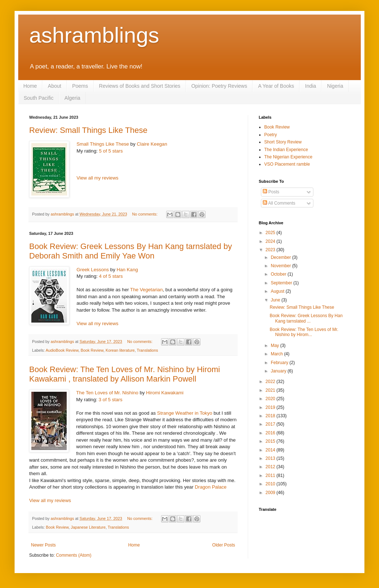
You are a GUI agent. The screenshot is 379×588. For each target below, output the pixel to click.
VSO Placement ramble (287, 164)
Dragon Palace (210, 487)
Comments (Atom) (73, 555)
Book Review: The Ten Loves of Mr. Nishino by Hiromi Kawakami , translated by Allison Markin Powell (125, 374)
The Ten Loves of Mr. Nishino (107, 393)
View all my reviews (97, 178)
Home (30, 86)
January (279, 371)
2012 (271, 467)
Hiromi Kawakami (165, 393)
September (282, 283)
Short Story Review (283, 142)
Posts (271, 192)
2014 (271, 450)
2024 (271, 241)
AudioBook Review (62, 350)
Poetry (271, 135)
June (276, 300)
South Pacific (39, 98)
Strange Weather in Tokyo (185, 413)
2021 (271, 390)
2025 (271, 233)
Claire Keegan (152, 144)
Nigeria (335, 86)
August (278, 291)
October (279, 274)
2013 (271, 458)
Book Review (92, 350)
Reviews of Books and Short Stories (140, 86)
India (310, 86)
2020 (271, 399)
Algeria (73, 98)
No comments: (146, 214)
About (54, 86)
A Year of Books (276, 86)
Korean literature (120, 350)
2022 (271, 382)
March (278, 354)
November (282, 266)
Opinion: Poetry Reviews (219, 86)
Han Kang (127, 270)
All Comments (279, 203)
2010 (271, 484)
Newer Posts (43, 545)
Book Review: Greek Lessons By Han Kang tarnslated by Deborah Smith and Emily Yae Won (130, 251)
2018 (271, 416)
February (280, 363)
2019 (271, 407)
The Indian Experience (286, 150)
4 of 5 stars (111, 276)
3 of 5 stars (111, 400)
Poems (80, 86)
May (276, 346)
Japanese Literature (88, 527)
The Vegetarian (146, 290)
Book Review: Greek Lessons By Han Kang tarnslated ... (306, 318)
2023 (271, 250)
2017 (271, 424)
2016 (271, 433)
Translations (147, 350)
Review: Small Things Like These (88, 130)
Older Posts (224, 545)
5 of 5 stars (111, 151)
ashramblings (94, 35)
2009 (271, 493)
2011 (271, 475)
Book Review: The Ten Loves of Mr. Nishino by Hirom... (304, 332)
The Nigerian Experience (288, 157)
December (282, 257)
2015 (271, 441)
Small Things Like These (103, 144)
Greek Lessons (93, 270)
